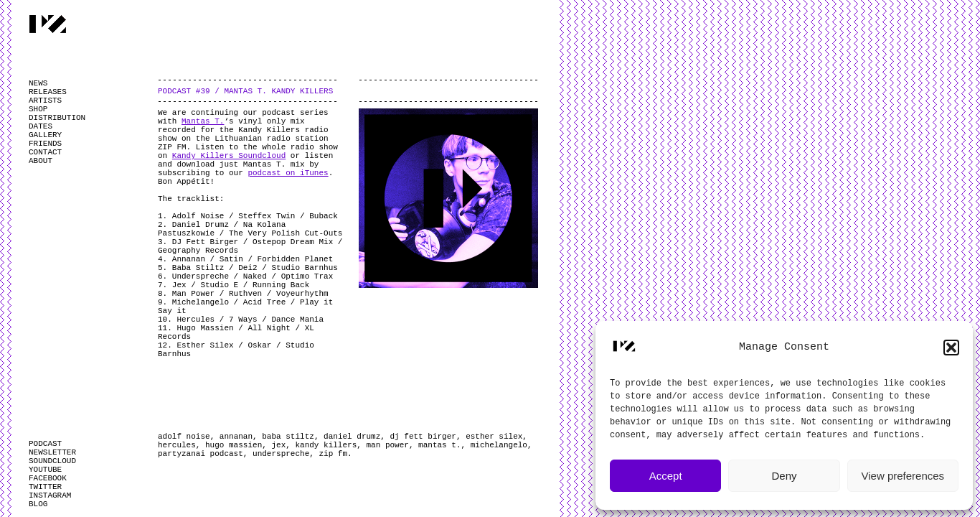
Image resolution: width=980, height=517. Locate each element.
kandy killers (326, 445)
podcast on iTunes (288, 173)
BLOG (38, 504)
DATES (41, 126)
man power (387, 445)
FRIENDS (45, 144)
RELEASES (48, 92)
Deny (784, 476)
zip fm (333, 454)
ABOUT (41, 161)
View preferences (903, 476)
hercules (177, 445)
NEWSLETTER (52, 452)
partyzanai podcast (201, 454)
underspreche (281, 454)
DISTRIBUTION (57, 118)
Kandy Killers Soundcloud (229, 156)
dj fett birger (423, 437)
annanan (236, 437)
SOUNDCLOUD (52, 461)
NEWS (38, 83)
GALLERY (45, 135)
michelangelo (499, 445)
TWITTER (45, 487)
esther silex (494, 437)
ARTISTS (45, 101)
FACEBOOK (48, 478)
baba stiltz (288, 437)
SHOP (38, 109)
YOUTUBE (45, 470)
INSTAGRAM (50, 495)
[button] (951, 348)
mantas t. (439, 445)
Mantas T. (203, 121)
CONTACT (45, 152)
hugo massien (234, 445)
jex (278, 445)
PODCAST (45, 444)
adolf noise (184, 437)
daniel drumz (352, 437)
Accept (666, 476)
